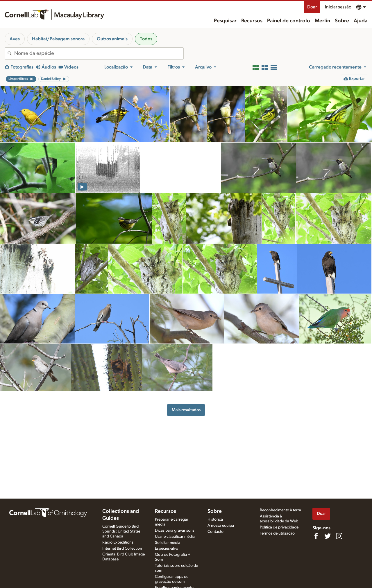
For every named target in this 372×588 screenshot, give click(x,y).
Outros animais (112, 39)
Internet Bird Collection (122, 549)
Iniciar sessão (338, 7)
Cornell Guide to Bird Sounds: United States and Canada (121, 531)
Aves (15, 39)
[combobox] (99, 53)
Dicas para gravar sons (175, 531)
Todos (146, 39)
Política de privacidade (279, 527)
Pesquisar (225, 21)
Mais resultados (186, 410)
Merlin (322, 21)
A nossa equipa (221, 526)
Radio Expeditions (118, 542)
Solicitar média (168, 543)
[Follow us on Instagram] (339, 536)
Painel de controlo (289, 21)
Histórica (215, 519)
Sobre (342, 21)
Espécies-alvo (167, 549)
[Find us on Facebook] (316, 536)
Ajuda (361, 21)
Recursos (252, 21)
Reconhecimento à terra (280, 510)
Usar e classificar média (175, 537)
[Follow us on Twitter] (328, 536)
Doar (312, 7)
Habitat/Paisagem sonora (58, 39)
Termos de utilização (277, 533)
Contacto (215, 532)
